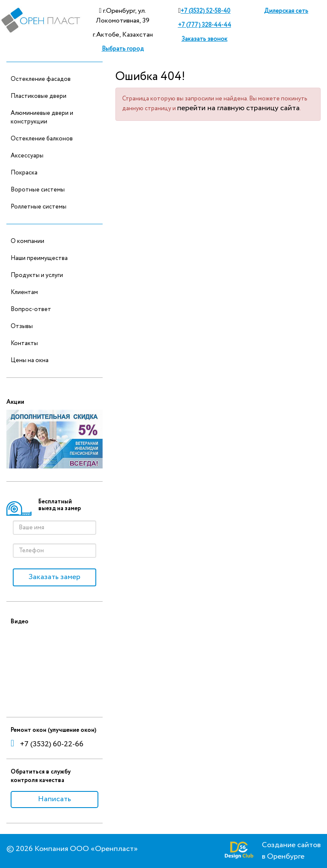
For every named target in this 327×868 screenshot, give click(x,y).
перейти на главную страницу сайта (238, 108)
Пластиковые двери (39, 96)
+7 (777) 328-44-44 (205, 25)
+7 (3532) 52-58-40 (205, 11)
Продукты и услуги (37, 275)
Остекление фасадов (41, 79)
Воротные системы (38, 190)
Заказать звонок (204, 39)
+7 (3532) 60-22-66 (47, 744)
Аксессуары (27, 156)
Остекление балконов (42, 139)
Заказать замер (54, 577)
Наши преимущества (39, 258)
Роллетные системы (39, 207)
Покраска (24, 173)
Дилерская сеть (286, 11)
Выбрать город (123, 49)
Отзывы (22, 326)
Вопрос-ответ (31, 309)
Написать (54, 799)
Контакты (24, 343)
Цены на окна (30, 360)
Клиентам (24, 292)
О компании (27, 241)
